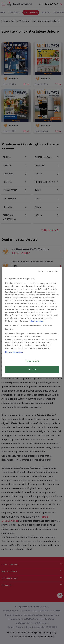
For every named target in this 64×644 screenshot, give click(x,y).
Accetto (32, 369)
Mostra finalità (32, 361)
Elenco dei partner (14, 352)
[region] (32, 322)
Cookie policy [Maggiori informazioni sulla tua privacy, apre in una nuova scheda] (37, 321)
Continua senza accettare (49, 271)
